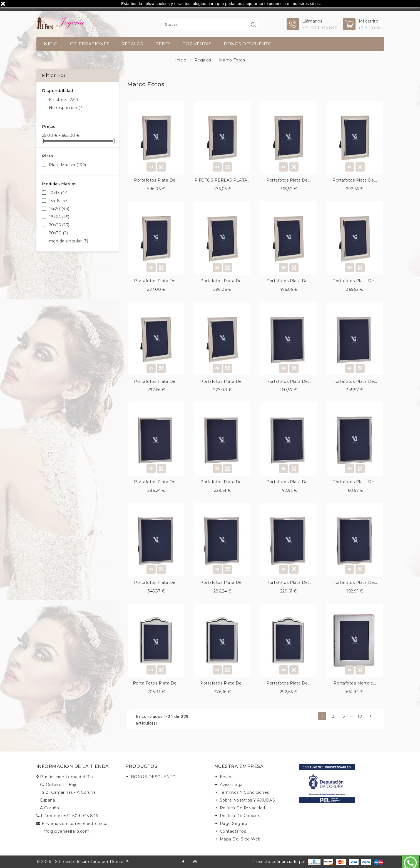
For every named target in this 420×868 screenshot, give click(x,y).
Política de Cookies (240, 816)
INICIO (50, 44)
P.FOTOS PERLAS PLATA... (223, 180)
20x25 (59, 225)
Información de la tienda (73, 766)
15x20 (59, 209)
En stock (64, 100)
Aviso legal (232, 785)
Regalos (132, 44)
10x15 (59, 193)
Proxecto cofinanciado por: (286, 862)
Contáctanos (233, 831)
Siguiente (371, 716)
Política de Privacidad (243, 808)
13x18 (59, 201)
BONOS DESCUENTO (248, 44)
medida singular (69, 241)
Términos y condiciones (244, 792)
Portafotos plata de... (156, 180)
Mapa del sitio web (240, 839)
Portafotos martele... (355, 683)
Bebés (163, 44)
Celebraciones (90, 44)
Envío (226, 777)
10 (360, 716)
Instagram (195, 862)
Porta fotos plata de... (156, 683)
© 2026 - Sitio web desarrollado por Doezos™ (83, 862)
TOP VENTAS (197, 44)
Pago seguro (234, 824)
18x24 (59, 217)
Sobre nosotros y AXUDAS (248, 800)
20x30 (59, 233)
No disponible (66, 108)
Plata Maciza (68, 165)
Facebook (183, 862)
